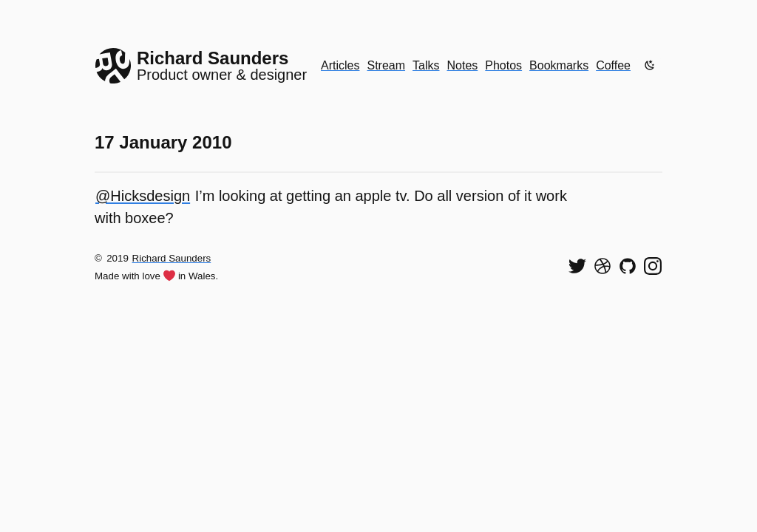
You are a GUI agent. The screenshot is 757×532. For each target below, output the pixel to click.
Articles (340, 65)
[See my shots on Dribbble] (602, 266)
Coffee (613, 65)
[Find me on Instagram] (653, 266)
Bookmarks (559, 65)
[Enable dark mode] (650, 65)
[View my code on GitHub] (628, 266)
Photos (503, 65)
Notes (463, 65)
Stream (386, 65)
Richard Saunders (172, 258)
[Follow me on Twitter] (577, 266)
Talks (426, 65)
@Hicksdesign (143, 196)
